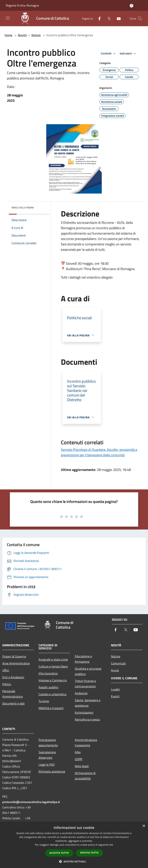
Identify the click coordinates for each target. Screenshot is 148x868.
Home (8, 35)
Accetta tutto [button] (59, 853)
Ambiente (81, 693)
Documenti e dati (13, 703)
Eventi (115, 696)
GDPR (79, 759)
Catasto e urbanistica (52, 694)
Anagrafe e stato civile (53, 659)
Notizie (36, 35)
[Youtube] (117, 18)
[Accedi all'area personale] (132, 6)
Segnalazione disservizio (47, 755)
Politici (7, 684)
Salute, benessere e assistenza (88, 703)
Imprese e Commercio (53, 680)
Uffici (6, 670)
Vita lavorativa (48, 673)
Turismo (44, 701)
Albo (78, 752)
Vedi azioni (128, 54)
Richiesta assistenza (52, 771)
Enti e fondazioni (13, 677)
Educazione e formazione (83, 659)
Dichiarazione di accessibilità (85, 776)
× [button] (144, 826)
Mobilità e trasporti (51, 708)
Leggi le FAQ (47, 764)
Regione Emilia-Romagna (22, 5)
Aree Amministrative (16, 663)
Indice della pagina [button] (23, 208)
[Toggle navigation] (8, 18)
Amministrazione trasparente (86, 743)
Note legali (82, 766)
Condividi (109, 54)
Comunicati (118, 663)
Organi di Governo (14, 656)
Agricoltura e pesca (87, 719)
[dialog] (74, 845)
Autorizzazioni (84, 712)
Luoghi (115, 689)
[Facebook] (98, 18)
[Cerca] (140, 19)
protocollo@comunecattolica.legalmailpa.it (31, 802)
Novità (22, 35)
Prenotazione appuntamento (48, 743)
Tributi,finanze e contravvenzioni (85, 684)
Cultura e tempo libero (53, 666)
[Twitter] (108, 18)
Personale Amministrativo (13, 694)
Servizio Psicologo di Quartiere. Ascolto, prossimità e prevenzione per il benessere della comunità (99, 452)
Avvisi (115, 670)
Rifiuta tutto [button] (90, 853)
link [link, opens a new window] (111, 845)
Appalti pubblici (49, 687)
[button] (74, 861)
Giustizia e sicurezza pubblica (88, 671)
